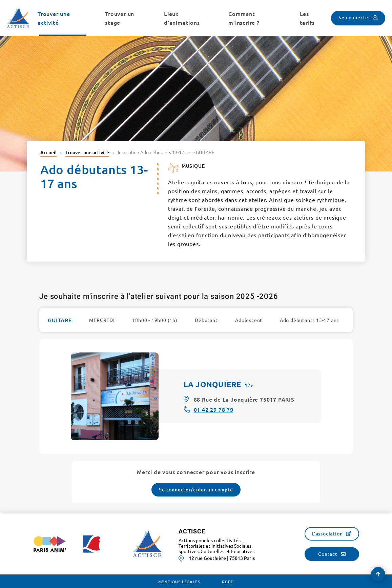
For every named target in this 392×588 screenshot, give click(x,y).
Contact (328, 554)
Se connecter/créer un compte (196, 490)
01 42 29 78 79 (214, 409)
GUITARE (60, 320)
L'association (327, 534)
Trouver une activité (87, 152)
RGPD (228, 582)
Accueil (48, 152)
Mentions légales (179, 582)
